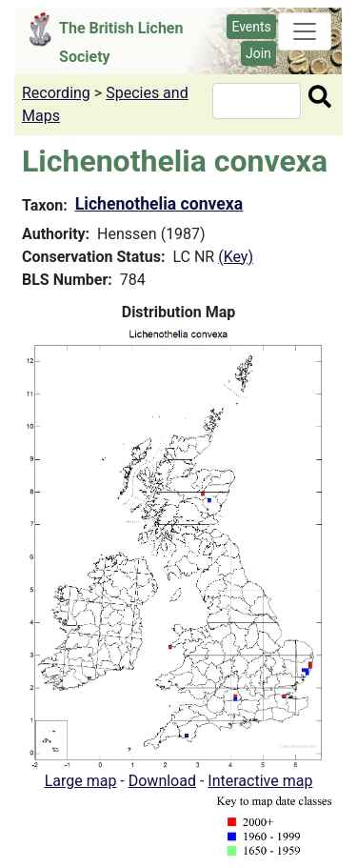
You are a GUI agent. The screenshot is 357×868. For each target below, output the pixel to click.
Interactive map (260, 781)
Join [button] (258, 53)
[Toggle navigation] (305, 31)
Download (162, 781)
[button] (178, 545)
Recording (56, 93)
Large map (81, 781)
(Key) (236, 257)
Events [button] (251, 27)
